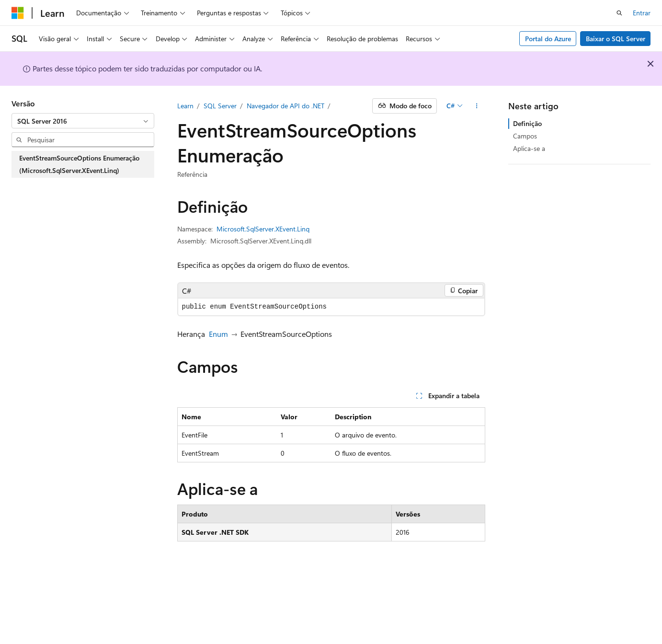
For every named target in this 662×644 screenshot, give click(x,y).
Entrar (642, 13)
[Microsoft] (18, 13)
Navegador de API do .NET (285, 106)
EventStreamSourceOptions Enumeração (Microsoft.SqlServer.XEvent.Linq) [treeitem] (79, 164)
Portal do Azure (548, 39)
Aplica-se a (529, 148)
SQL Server (220, 106)
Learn (185, 106)
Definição (527, 123)
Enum (218, 334)
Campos (525, 136)
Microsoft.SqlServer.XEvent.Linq (263, 229)
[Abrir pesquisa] (619, 13)
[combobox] (83, 121)
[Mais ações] (476, 106)
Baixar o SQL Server (616, 39)
